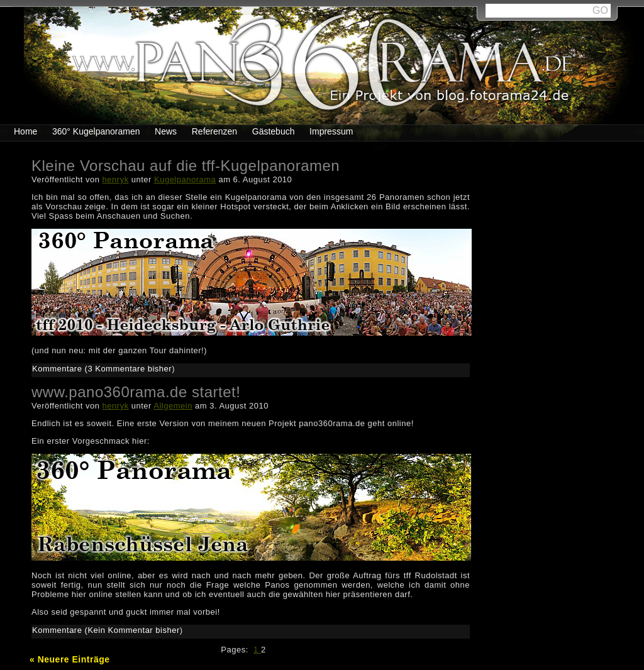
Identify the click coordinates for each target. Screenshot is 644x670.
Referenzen (214, 131)
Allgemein (173, 406)
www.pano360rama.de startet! (136, 392)
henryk (116, 179)
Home (25, 131)
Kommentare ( (60, 369)
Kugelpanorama (185, 179)
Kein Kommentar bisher (133, 630)
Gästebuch (274, 131)
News (166, 131)
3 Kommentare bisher (130, 369)
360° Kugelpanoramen (96, 131)
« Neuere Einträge (70, 659)
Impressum (331, 131)
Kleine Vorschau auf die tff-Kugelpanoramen (186, 166)
